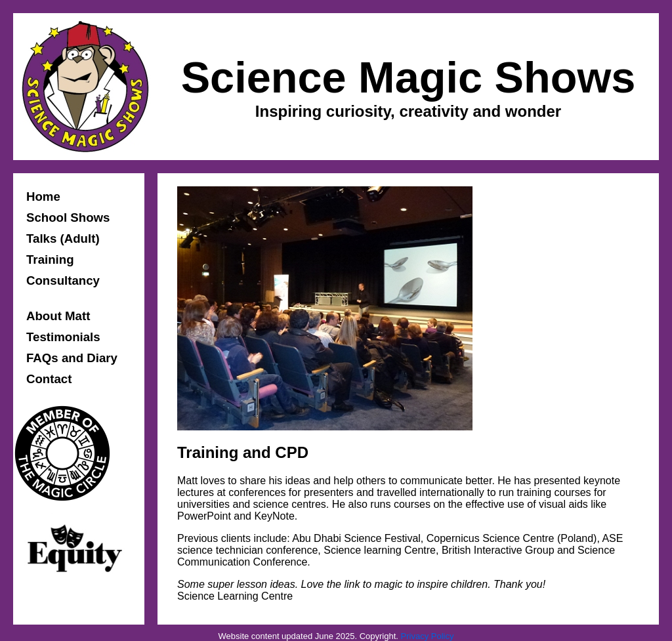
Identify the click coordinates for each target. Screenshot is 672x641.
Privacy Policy (428, 636)
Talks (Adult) (63, 238)
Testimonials (63, 337)
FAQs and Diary (72, 358)
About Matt (58, 316)
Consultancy (63, 280)
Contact (49, 379)
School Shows (68, 217)
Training (50, 259)
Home (43, 196)
